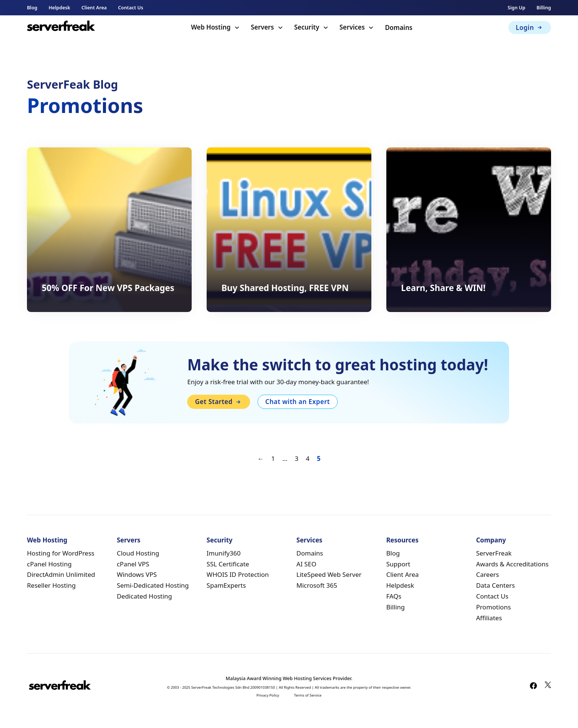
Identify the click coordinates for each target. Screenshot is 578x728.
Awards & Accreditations (512, 564)
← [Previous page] (261, 458)
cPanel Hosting (49, 564)
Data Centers (496, 585)
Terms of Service (308, 695)
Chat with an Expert (298, 402)
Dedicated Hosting (144, 596)
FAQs (394, 596)
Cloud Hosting (138, 553)
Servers (262, 27)
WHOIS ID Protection (238, 574)
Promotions (494, 607)
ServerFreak (494, 553)
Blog (32, 7)
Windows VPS (137, 574)
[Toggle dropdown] (237, 28)
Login (530, 27)
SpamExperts (226, 585)
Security (307, 27)
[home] (61, 27)
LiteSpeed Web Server (329, 574)
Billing (544, 7)
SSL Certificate (228, 564)
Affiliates (489, 618)
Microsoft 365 (317, 585)
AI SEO (306, 564)
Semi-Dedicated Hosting (153, 585)
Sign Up (516, 7)
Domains (398, 27)
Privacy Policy (268, 695)
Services (352, 27)
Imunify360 (224, 553)
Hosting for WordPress (61, 553)
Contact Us (130, 7)
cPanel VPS (133, 564)
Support (398, 564)
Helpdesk (60, 7)
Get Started (219, 402)
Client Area (94, 7)
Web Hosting (211, 27)
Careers (488, 574)
